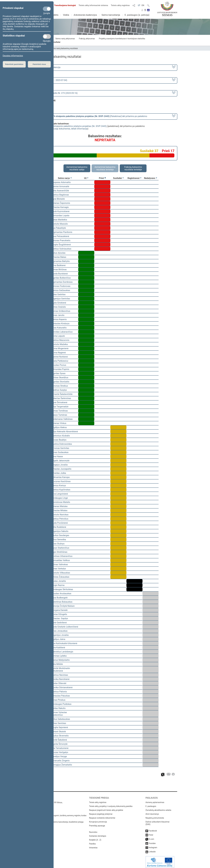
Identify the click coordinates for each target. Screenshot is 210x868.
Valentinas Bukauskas (62, 602)
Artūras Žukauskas (60, 577)
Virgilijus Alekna (59, 427)
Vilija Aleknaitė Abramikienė (65, 432)
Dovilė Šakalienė (59, 740)
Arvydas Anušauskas (61, 594)
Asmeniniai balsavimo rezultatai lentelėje (105, 168)
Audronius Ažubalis (61, 436)
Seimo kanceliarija (111, 15)
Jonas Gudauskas (60, 452)
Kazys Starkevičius (60, 548)
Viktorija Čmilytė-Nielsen (63, 606)
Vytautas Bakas (59, 257)
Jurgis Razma (58, 585)
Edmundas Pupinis (60, 369)
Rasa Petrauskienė (60, 236)
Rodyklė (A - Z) (95, 838)
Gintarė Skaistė (59, 732)
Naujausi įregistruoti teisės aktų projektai (106, 808)
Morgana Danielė (59, 610)
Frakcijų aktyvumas (87, 39)
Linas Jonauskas (59, 631)
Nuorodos (93, 830)
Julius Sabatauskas (61, 719)
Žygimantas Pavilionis (62, 232)
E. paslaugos (151, 804)
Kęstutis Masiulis (60, 224)
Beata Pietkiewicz (60, 361)
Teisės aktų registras (120, 5)
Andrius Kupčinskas (61, 490)
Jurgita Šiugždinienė (61, 245)
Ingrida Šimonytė (59, 744)
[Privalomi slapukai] (47, 9)
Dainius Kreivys (59, 486)
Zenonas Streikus (60, 386)
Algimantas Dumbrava (62, 282)
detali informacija (79, 129)
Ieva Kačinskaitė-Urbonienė (64, 643)
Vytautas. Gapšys (60, 618)
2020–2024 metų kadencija (47, 67)
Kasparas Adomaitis (61, 182)
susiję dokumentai (61, 129)
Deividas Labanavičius (62, 332)
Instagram (153, 846)
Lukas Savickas (59, 723)
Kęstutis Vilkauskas (61, 573)
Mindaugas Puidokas (61, 704)
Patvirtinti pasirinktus (14, 64)
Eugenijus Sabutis (60, 531)
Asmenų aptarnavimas (155, 800)
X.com (151, 837)
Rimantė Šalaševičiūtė (62, 394)
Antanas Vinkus (59, 423)
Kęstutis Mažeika (60, 344)
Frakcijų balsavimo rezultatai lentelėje (133, 168)
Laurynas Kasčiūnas (61, 481)
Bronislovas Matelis (61, 502)
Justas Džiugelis (59, 614)
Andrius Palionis (59, 692)
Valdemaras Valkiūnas (62, 419)
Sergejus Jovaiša (60, 465)
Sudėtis (55, 15)
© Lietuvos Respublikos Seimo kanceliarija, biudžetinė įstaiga (58, 820)
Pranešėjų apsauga (97, 824)
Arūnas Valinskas (60, 564)
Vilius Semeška (59, 540)
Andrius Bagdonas (60, 195)
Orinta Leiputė (58, 336)
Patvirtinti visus (39, 64)
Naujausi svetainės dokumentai (102, 816)
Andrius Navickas (60, 675)
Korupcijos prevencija (98, 820)
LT (139, 5)
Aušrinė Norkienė (60, 357)
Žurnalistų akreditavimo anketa (158, 808)
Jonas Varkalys (59, 569)
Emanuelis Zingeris (60, 761)
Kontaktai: (39, 796)
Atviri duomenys (152, 812)
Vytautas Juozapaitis (61, 469)
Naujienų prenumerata (155, 816)
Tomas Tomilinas (60, 411)
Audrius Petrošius (60, 519)
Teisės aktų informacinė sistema (93, 5)
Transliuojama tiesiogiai (63, 5)
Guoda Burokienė (60, 274)
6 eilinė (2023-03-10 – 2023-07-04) (51, 80)
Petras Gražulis (59, 307)
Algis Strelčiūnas (59, 552)
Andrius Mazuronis (60, 340)
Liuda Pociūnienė (60, 523)
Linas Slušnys (58, 544)
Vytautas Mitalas (59, 510)
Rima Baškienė (58, 265)
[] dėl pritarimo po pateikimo (91, 116)
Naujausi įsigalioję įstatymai (101, 812)
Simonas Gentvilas (60, 448)
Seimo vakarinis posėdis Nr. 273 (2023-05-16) (56, 93)
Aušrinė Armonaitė (60, 186)
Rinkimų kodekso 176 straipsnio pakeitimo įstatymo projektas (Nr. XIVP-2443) (70, 126)
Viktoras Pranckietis (61, 240)
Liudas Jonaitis (59, 581)
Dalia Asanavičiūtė (60, 191)
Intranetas (93, 846)
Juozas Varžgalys (60, 752)
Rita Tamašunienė (60, 748)
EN (143, 5)
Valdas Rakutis (58, 708)
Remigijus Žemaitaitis (62, 765)
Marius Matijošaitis (61, 660)
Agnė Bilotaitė (58, 199)
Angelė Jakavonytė (60, 461)
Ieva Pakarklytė (59, 228)
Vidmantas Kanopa (60, 477)
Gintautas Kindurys (60, 324)
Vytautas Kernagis (60, 207)
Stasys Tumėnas (59, 415)
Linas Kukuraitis (59, 328)
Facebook (153, 829)
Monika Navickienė (60, 679)
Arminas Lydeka (59, 656)
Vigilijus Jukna (58, 639)
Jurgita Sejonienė (60, 727)
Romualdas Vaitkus (61, 560)
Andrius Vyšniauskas (61, 249)
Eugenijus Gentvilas (61, 299)
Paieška (92, 842)
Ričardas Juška (59, 473)
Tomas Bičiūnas (59, 270)
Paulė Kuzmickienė (60, 211)
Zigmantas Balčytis (61, 261)
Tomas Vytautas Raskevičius (59, 714)
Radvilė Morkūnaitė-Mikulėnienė (61, 670)
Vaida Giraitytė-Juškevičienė (65, 627)
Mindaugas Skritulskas (62, 589)
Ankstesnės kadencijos (85, 15)
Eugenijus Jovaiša (60, 635)
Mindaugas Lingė (60, 498)
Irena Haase (57, 456)
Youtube (152, 841)
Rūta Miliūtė (57, 664)
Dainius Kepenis (59, 319)
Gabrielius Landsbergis (62, 652)
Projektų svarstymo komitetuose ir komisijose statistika (122, 39)
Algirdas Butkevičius (61, 278)
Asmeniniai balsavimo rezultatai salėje (77, 168)
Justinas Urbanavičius (62, 556)
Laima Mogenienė (60, 348)
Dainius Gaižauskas (61, 290)
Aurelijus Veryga (59, 756)
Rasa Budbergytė (59, 598)
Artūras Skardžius (60, 378)
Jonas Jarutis (58, 315)
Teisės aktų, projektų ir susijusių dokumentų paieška (111, 804)
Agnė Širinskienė (59, 402)
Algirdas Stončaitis (60, 382)
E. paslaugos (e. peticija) (137, 15)
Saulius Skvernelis (60, 736)
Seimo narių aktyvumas (65, 39)
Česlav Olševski (59, 683)
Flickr (151, 833)
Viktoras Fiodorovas (61, 286)
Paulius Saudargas (60, 535)
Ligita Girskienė (59, 303)
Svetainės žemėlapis (98, 834)
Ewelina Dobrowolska (62, 444)
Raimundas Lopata (60, 216)
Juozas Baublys (59, 440)
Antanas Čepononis (61, 203)
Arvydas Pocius (59, 365)
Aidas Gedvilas (58, 294)
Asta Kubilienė (58, 648)
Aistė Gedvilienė (59, 623)
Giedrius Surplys (59, 390)
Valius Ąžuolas (58, 253)
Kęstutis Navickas (60, 515)
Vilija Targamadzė (60, 407)
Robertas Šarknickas (61, 398)
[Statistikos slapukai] (47, 36)
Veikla (66, 15)
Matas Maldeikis (59, 220)
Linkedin (152, 850)
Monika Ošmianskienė (62, 687)
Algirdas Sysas (58, 373)
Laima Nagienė (59, 353)
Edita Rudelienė (59, 527)
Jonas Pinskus (58, 700)
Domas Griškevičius (61, 311)
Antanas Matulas (60, 506)
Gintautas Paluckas (61, 696)
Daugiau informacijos (13, 56)
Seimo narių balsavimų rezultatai (64, 48)
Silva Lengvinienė (60, 494)
